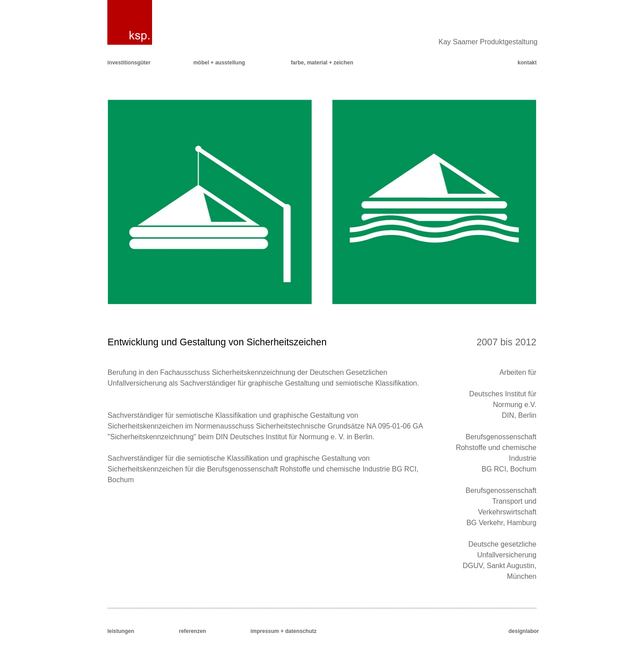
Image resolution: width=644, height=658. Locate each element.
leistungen (121, 631)
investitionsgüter (129, 63)
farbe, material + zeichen (322, 63)
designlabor (524, 631)
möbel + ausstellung (219, 63)
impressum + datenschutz (284, 631)
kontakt (527, 63)
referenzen (193, 631)
